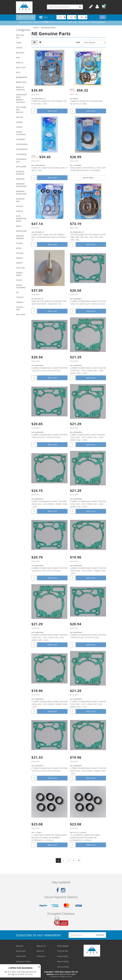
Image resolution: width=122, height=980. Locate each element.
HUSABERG (21, 139)
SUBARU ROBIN (19, 274)
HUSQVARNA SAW (21, 160)
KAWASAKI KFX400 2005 (21, 185)
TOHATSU (20, 297)
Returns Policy (63, 961)
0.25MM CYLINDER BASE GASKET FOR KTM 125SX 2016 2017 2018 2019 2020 (49, 436)
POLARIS (19, 243)
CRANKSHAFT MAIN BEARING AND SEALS (21, 98)
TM (17, 292)
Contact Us (41, 956)
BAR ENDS (20, 53)
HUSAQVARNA (22, 144)
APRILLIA (20, 63)
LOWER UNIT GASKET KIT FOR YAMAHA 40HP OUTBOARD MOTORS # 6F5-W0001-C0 (49, 237)
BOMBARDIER (22, 77)
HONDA (19, 127)
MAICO (19, 226)
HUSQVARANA (22, 149)
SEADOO (19, 258)
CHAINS (19, 48)
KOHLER (19, 206)
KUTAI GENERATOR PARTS (21, 219)
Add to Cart (52, 111)
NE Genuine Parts (48, 28)
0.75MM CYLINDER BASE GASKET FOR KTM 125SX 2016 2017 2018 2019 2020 (49, 769)
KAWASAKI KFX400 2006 (21, 193)
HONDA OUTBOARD (21, 133)
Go (103, 17)
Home (36, 28)
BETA (18, 72)
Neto (71, 977)
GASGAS (19, 122)
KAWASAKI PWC (20, 200)
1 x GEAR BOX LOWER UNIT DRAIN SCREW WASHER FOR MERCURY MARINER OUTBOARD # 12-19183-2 (49, 838)
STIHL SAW (20, 268)
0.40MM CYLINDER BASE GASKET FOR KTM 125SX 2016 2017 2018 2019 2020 (49, 569)
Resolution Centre (23, 961)
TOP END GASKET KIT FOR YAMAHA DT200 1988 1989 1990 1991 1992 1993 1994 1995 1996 (88, 237)
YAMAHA (20, 302)
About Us (40, 951)
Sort (78, 42)
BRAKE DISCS (21, 82)
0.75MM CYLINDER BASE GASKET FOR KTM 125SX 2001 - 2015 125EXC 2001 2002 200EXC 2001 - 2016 (88, 704)
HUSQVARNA (21, 154)
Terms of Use (62, 951)
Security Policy (63, 967)
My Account (21, 951)
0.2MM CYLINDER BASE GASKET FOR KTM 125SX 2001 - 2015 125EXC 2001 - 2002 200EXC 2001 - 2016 (87, 437)
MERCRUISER (21, 231)
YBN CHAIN (21, 314)
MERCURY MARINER (20, 237)
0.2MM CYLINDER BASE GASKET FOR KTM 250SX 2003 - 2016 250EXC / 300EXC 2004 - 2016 (49, 504)
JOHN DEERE (21, 167)
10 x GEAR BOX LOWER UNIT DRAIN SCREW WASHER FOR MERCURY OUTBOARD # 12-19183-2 (85, 838)
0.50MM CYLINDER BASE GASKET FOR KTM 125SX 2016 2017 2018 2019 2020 (88, 636)
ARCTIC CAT (21, 67)
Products (26, 17)
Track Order (21, 956)
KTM (18, 58)
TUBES (19, 43)
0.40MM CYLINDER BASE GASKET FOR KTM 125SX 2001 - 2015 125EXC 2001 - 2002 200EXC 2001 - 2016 (88, 504)
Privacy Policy (63, 956)
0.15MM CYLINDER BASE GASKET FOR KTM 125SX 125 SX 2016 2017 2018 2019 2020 (88, 303)
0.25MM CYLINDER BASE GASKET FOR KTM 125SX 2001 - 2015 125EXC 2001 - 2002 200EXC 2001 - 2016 (88, 371)
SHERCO (19, 263)
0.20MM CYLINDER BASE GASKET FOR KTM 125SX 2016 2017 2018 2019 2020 (49, 369)
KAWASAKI (20, 179)
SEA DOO (20, 253)
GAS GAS (20, 117)
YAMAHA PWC (20, 308)
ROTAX (19, 248)
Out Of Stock (88, 178)
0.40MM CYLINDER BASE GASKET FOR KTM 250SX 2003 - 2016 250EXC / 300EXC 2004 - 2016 (88, 571)
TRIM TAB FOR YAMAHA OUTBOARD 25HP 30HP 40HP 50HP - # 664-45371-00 (49, 303)
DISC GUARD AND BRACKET (21, 110)
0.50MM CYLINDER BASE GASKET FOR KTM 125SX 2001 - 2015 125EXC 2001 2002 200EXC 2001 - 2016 (49, 637)
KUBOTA (19, 211)
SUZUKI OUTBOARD (21, 286)
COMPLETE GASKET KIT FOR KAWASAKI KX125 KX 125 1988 (86, 102)
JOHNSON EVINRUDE (20, 173)
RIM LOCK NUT (20, 36)
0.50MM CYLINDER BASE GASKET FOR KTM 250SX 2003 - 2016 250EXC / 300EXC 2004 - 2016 (49, 704)
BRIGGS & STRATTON (20, 88)
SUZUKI (19, 280)
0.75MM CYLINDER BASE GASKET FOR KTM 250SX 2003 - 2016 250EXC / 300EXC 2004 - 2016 (88, 771)
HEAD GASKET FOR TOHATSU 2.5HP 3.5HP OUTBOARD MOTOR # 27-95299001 (88, 169)
